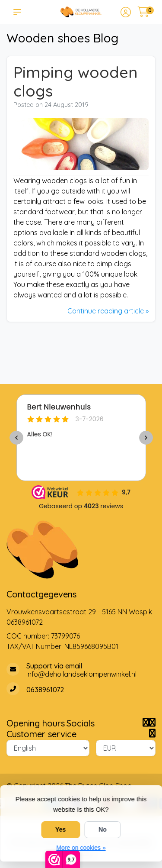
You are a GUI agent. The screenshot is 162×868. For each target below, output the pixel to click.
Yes (60, 829)
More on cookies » (81, 848)
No (103, 829)
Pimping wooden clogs (76, 82)
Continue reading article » (108, 311)
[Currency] (126, 748)
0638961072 (25, 622)
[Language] (48, 748)
